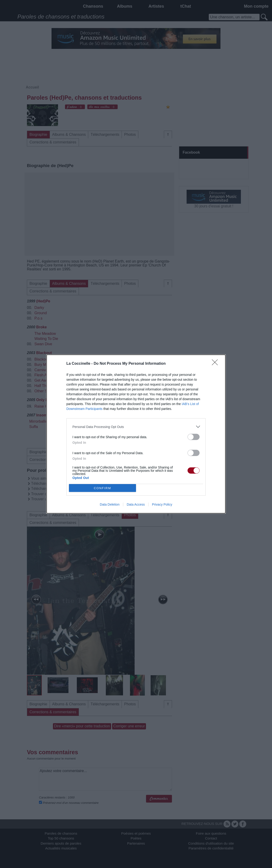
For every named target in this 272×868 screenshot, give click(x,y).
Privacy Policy (162, 504)
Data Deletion (110, 504)
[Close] (216, 364)
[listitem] (136, 427)
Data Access (136, 504)
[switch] (194, 437)
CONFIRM (102, 488)
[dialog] (136, 434)
